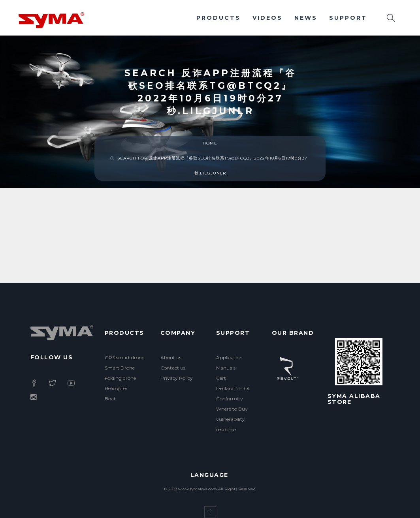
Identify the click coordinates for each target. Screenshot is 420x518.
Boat (110, 399)
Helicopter (116, 388)
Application (229, 358)
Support (348, 18)
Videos (267, 18)
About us (171, 358)
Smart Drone (120, 368)
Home (210, 143)
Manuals (226, 368)
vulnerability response (231, 424)
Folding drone (120, 378)
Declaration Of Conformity (233, 393)
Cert (221, 378)
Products (218, 18)
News (306, 18)
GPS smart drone (124, 358)
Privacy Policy (177, 378)
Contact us (173, 368)
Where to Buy (232, 409)
